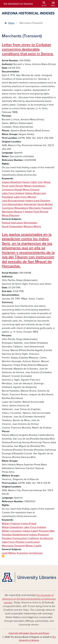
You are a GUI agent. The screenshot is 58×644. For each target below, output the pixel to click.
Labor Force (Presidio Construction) (21, 542)
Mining (37, 226)
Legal (5, 553)
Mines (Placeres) (11, 215)
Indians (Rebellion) (12, 182)
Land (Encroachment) (13, 201)
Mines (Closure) (31, 190)
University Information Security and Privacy (29, 633)
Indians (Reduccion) (35, 193)
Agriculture (17, 223)
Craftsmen (34, 538)
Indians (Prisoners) (39, 535)
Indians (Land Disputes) (38, 201)
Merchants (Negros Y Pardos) (17, 212)
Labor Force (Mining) (25, 197)
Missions (28, 226)
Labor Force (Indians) (13, 193)
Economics (23, 553)
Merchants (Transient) (41, 208)
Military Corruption (12, 531)
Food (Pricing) (41, 212)
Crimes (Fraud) (29, 524)
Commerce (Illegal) (12, 190)
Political (6, 223)
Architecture (46, 538)
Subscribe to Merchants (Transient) (3, 556)
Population (8, 197)
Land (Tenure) (16, 186)
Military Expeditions (35, 186)
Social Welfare (45, 204)
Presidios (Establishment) (15, 535)
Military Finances (11, 524)
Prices (5, 186)
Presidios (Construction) (15, 538)
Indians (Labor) (30, 531)
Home (11, 23)
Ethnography (31, 223)
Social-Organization (12, 226)
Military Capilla (33, 546)
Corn (40, 182)
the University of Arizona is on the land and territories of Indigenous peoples (29, 599)
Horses (26, 182)
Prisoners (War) (47, 531)
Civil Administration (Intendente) (19, 204)
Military (12, 553)
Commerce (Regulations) (15, 208)
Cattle (34, 182)
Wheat (47, 182)
